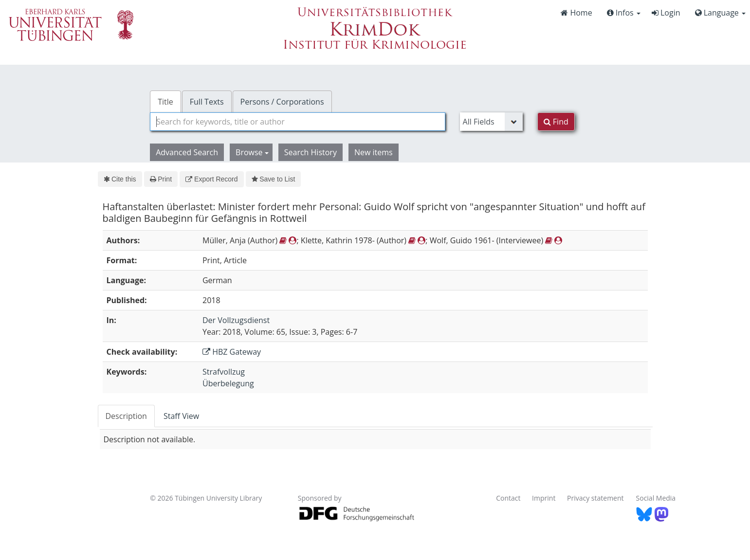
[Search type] (491, 122)
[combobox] (297, 122)
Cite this (120, 179)
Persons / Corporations (282, 102)
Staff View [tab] (181, 416)
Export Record (211, 179)
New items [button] (374, 152)
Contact (508, 498)
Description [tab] (126, 416)
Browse (252, 152)
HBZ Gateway (232, 352)
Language (720, 13)
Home (576, 13)
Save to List (274, 179)
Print (161, 179)
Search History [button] (311, 152)
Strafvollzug (224, 372)
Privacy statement (595, 498)
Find (556, 122)
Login (666, 13)
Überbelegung (228, 383)
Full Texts (207, 102)
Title (165, 102)
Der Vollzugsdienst (236, 320)
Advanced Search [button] (187, 152)
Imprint (544, 498)
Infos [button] (624, 13)
